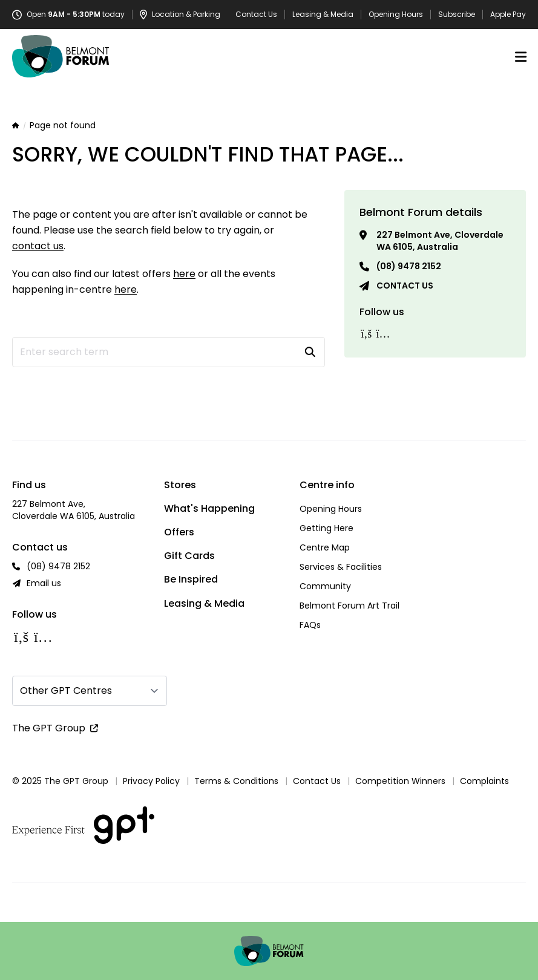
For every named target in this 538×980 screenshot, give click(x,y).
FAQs (310, 625)
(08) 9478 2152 (409, 266)
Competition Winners (400, 781)
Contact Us (256, 15)
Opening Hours (396, 15)
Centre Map (325, 547)
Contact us (405, 286)
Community (325, 586)
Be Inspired (191, 579)
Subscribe (457, 15)
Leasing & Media (323, 15)
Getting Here (326, 528)
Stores (180, 485)
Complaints (484, 781)
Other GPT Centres (66, 691)
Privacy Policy (151, 781)
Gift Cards (189, 556)
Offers (179, 532)
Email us (44, 583)
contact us (38, 246)
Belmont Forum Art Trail (349, 606)
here (184, 274)
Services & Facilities (341, 567)
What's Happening (209, 508)
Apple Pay (508, 15)
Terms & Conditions (236, 781)
